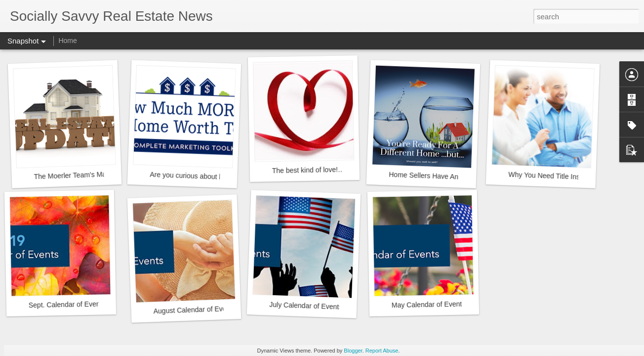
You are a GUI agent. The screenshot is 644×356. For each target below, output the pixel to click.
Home (67, 41)
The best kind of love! (305, 170)
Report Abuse (382, 351)
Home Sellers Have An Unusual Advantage (455, 177)
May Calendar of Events (429, 305)
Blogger (353, 351)
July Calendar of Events (306, 306)
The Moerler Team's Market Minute (87, 175)
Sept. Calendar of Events (67, 304)
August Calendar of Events (194, 310)
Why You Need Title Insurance (555, 176)
